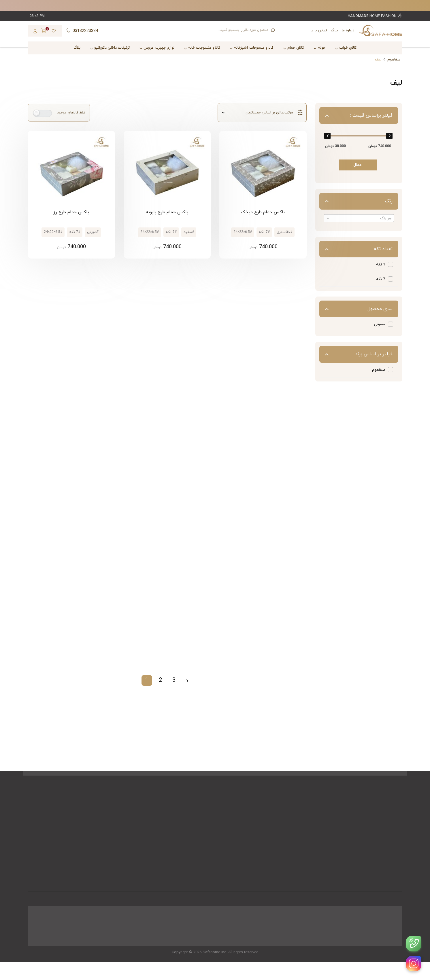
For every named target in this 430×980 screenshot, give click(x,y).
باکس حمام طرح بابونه (167, 212)
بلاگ (334, 31)
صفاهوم (394, 60)
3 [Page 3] (174, 680)
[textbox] (359, 219)
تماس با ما (319, 31)
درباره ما (348, 31)
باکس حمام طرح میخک (263, 212)
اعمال (358, 165)
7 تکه (381, 279)
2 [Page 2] (160, 680)
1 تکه (381, 265)
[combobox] (359, 218)
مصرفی (380, 324)
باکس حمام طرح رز (71, 212)
